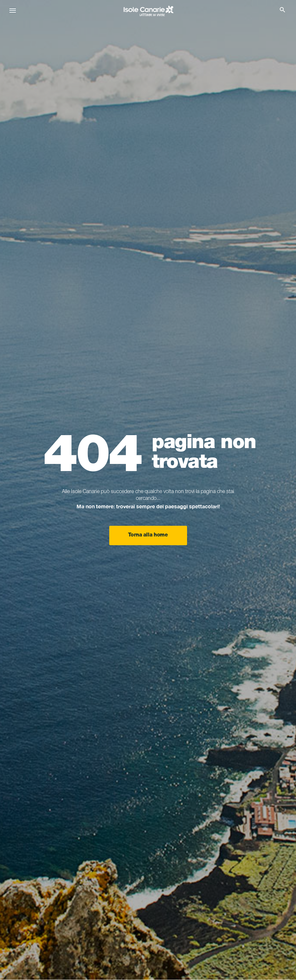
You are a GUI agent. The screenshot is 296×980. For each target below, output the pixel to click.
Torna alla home (148, 535)
